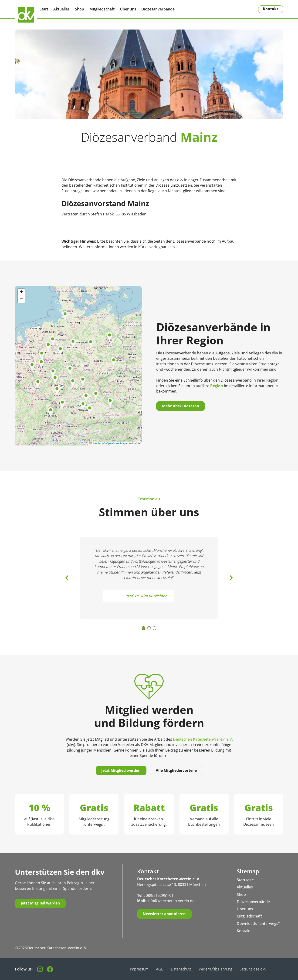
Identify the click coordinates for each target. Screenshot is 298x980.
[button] (61, 351)
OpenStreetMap (116, 443)
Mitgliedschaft (102, 9)
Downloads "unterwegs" (258, 924)
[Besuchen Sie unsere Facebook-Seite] (50, 969)
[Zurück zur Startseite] (26, 15)
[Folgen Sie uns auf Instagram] (40, 969)
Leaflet (95, 443)
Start (44, 9)
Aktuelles (61, 9)
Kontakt (271, 9)
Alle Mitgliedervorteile (176, 770)
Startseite (245, 880)
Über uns (128, 9)
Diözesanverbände (158, 9)
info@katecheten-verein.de (171, 901)
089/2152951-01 (160, 895)
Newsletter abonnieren (164, 914)
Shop (80, 9)
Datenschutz (181, 969)
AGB (160, 969)
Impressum (139, 969)
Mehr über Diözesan (181, 406)
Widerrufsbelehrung (215, 969)
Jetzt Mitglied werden (121, 770)
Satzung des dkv (253, 969)
